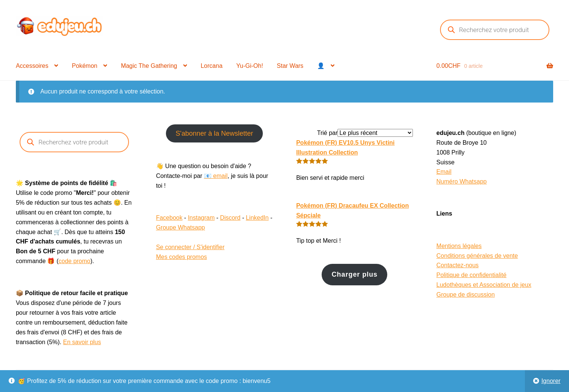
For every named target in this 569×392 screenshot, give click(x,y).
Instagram (201, 218)
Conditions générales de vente (477, 256)
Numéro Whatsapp (461, 181)
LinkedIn (257, 218)
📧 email (216, 176)
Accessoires (32, 66)
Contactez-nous (457, 265)
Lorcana (212, 66)
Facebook (169, 218)
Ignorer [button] (551, 381)
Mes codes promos (182, 257)
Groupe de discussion (465, 295)
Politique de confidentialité (471, 275)
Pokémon (85, 66)
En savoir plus (82, 342)
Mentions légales (459, 246)
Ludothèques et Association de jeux (484, 285)
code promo (74, 261)
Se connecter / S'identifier (190, 247)
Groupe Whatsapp (181, 227)
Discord (230, 218)
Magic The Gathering (149, 66)
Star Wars (290, 66)
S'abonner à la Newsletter (215, 133)
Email (444, 172)
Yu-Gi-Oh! (249, 66)
